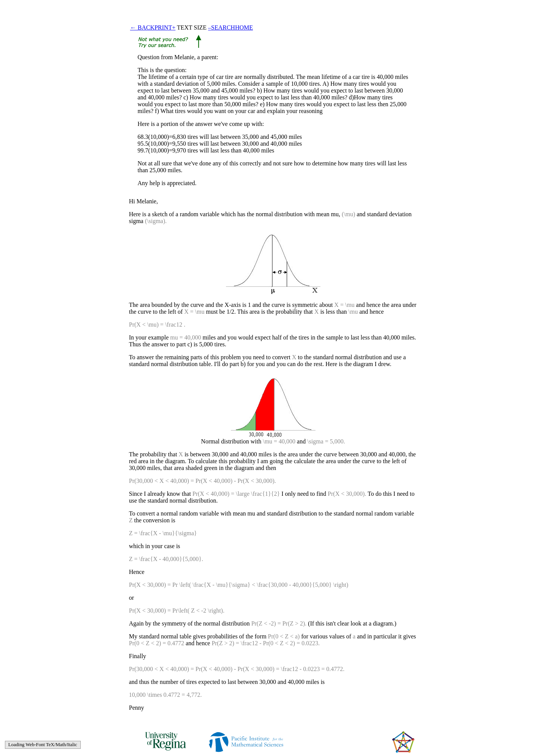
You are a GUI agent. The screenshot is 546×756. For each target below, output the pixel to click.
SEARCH (223, 28)
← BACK (142, 28)
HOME (244, 28)
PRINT (163, 28)
